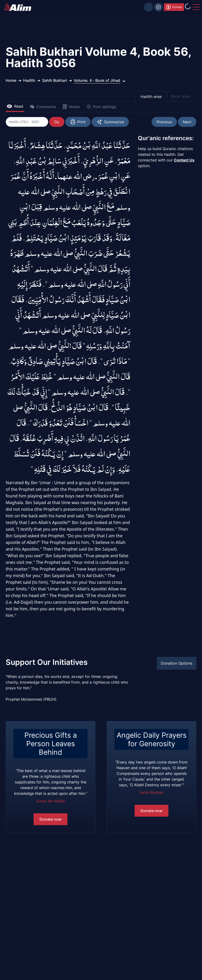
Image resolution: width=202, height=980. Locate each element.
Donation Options (177, 663)
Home (11, 80)
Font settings (101, 107)
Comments (43, 107)
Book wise (180, 96)
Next (187, 122)
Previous (164, 122)
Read (15, 106)
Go (57, 122)
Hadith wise (151, 97)
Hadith (29, 80)
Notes (71, 107)
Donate (174, 7)
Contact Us (184, 160)
